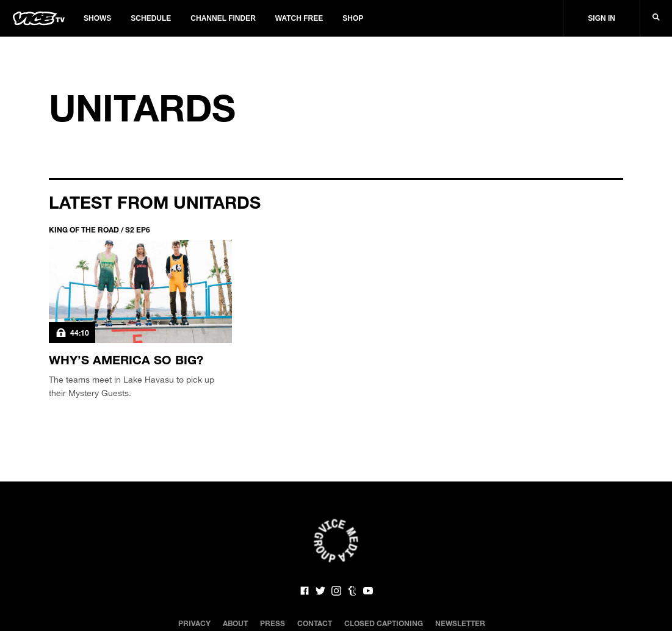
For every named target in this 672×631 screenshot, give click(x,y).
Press (273, 623)
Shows (97, 18)
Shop (353, 18)
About (235, 623)
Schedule (151, 18)
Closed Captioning (384, 623)
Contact (315, 623)
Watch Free (299, 18)
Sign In (602, 18)
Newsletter (460, 623)
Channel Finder (223, 18)
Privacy (194, 623)
